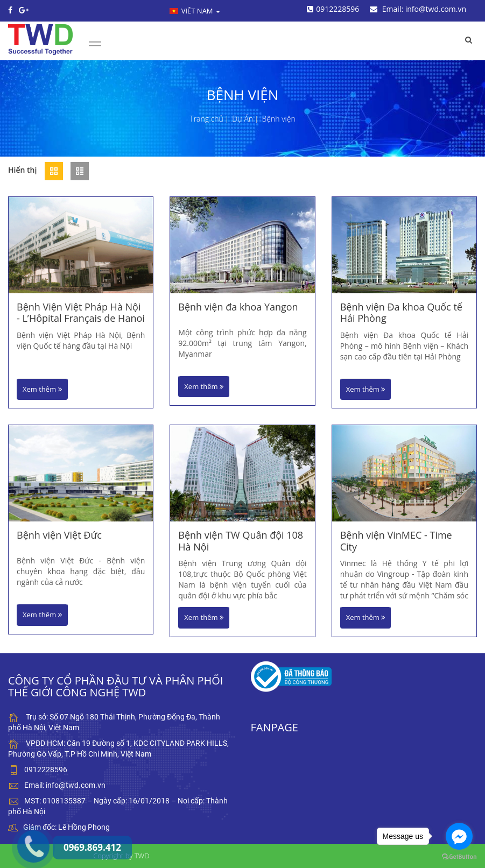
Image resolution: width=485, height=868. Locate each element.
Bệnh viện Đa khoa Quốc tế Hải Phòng (401, 313)
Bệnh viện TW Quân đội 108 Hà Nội (241, 541)
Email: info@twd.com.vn (418, 9)
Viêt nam (195, 11)
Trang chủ (206, 119)
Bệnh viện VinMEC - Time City (396, 541)
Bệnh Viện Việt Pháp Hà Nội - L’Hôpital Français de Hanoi (81, 313)
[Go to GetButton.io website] (459, 857)
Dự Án (242, 119)
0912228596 (333, 9)
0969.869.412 (24, 823)
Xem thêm (42, 389)
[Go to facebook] (459, 836)
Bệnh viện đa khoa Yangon (238, 307)
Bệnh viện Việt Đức (59, 535)
